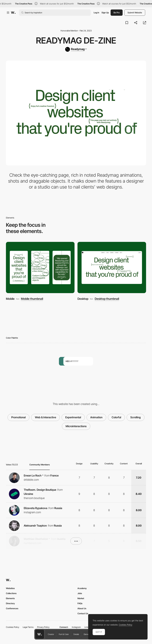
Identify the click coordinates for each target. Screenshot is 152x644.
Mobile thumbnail (32, 299)
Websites (10, 588)
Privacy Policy (43, 627)
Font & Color (64, 634)
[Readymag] (76, 49)
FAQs (80, 603)
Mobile (10, 299)
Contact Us (83, 613)
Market (81, 598)
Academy (82, 588)
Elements (88, 634)
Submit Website (135, 13)
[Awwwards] (13, 13)
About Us (82, 608)
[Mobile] (40, 268)
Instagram (76, 627)
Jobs (80, 593)
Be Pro (117, 13)
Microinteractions (76, 426)
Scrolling (136, 417)
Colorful (116, 417)
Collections (11, 593)
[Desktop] (112, 268)
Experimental (73, 417)
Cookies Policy (13, 627)
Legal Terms (28, 627)
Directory (10, 603)
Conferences (12, 608)
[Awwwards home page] (40, 634)
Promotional (18, 417)
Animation (96, 417)
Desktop (83, 299)
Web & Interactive (45, 417)
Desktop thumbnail (107, 299)
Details (76, 634)
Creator (51, 634)
